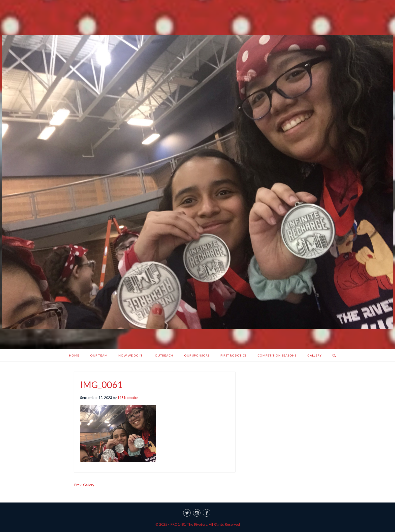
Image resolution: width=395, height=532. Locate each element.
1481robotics (128, 397)
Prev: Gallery (84, 485)
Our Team (99, 355)
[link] (197, 512)
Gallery (315, 355)
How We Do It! (131, 355)
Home (74, 355)
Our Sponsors (197, 355)
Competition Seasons (277, 355)
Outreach (164, 355)
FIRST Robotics (234, 355)
